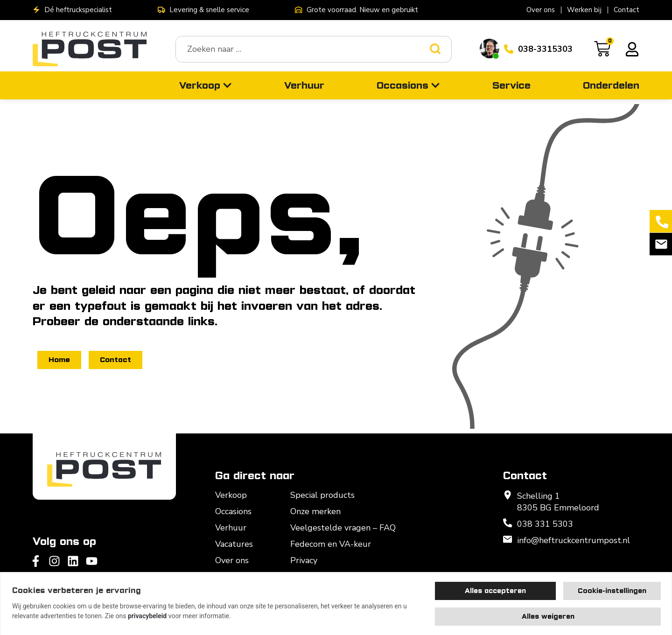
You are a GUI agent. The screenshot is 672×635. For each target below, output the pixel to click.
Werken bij (584, 10)
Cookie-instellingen (612, 591)
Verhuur (231, 528)
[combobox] (303, 49)
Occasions (233, 511)
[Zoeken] (441, 49)
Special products (322, 495)
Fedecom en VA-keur (331, 544)
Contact (626, 10)
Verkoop (231, 495)
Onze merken (315, 511)
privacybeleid (147, 616)
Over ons (541, 10)
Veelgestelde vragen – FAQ (343, 528)
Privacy (304, 560)
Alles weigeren (548, 616)
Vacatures (234, 544)
